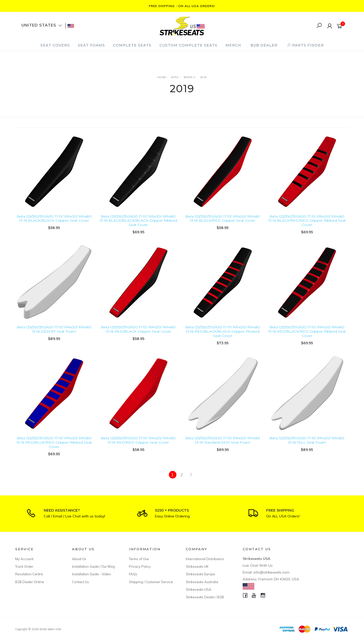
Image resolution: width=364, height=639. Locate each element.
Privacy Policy (140, 566)
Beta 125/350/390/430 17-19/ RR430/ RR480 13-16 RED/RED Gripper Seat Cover (138, 448)
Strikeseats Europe (200, 574)
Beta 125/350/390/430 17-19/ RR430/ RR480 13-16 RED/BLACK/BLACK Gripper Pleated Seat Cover (223, 339)
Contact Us (81, 582)
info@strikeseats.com (271, 572)
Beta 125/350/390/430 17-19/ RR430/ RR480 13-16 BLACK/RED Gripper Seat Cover (223, 219)
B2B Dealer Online (30, 582)
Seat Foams (91, 45)
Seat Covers (55, 45)
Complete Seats (132, 45)
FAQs (133, 574)
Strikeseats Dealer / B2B (205, 597)
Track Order (24, 566)
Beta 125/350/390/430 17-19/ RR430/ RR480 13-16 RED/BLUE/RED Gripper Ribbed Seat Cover (54, 450)
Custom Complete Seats (188, 45)
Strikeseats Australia (202, 582)
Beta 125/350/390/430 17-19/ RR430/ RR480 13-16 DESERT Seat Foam (54, 337)
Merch (233, 45)
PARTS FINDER (305, 45)
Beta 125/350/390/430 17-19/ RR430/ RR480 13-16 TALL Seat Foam (307, 448)
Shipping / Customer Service (151, 582)
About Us (79, 559)
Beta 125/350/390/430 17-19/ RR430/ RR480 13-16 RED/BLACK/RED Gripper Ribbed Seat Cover (307, 339)
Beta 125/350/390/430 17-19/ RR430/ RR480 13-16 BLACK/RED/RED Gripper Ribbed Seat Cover (307, 221)
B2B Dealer (264, 45)
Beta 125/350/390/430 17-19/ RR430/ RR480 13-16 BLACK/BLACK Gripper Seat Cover (54, 219)
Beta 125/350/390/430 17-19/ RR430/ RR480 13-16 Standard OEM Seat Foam (223, 448)
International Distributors (205, 559)
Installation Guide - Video (92, 574)
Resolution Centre (29, 574)
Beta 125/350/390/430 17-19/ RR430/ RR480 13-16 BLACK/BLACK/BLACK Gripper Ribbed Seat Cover (138, 221)
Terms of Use (139, 559)
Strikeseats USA (199, 589)
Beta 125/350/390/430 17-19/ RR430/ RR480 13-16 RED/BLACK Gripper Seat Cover (138, 337)
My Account (24, 559)
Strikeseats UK (197, 566)
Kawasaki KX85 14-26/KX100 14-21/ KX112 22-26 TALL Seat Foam (46, 618)
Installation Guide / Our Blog (93, 566)
